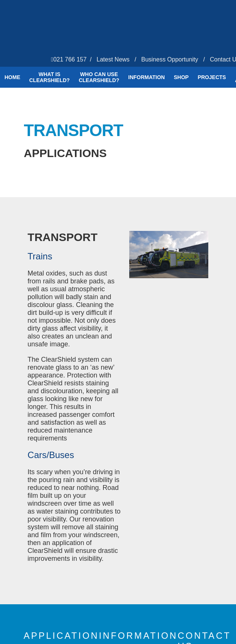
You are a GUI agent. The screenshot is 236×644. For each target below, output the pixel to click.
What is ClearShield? (49, 77)
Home (12, 77)
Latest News (113, 59)
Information (146, 77)
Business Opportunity (170, 59)
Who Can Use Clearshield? (99, 77)
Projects (212, 77)
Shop (181, 77)
